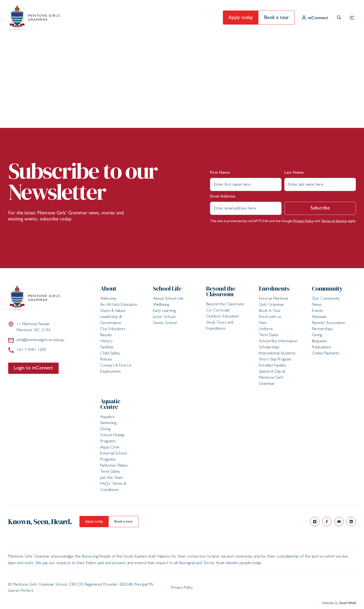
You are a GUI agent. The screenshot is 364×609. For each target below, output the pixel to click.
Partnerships (322, 329)
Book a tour (276, 18)
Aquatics (107, 417)
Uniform (266, 329)
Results (106, 335)
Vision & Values (113, 311)
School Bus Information (278, 342)
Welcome (108, 299)
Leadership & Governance (111, 320)
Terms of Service (334, 221)
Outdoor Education (223, 317)
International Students (277, 354)
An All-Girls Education (119, 305)
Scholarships (269, 348)
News (317, 305)
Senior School (165, 323)
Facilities (107, 348)
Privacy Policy (303, 221)
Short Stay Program (275, 360)
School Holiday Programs (112, 439)
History (106, 342)
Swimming (108, 423)
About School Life (168, 299)
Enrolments (274, 288)
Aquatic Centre (110, 404)
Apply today (241, 18)
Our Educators (113, 329)
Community (327, 288)
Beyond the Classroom (221, 291)
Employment (111, 372)
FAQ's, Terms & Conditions (113, 487)
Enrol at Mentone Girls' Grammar (274, 302)
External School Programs (113, 457)
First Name (220, 173)
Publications (321, 348)
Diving (105, 429)
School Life (167, 288)
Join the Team (112, 478)
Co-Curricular (218, 311)
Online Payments (326, 354)
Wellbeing (161, 305)
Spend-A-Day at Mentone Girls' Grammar (272, 378)
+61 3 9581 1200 (27, 350)
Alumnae (319, 317)
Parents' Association (329, 323)
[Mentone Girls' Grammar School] (34, 18)
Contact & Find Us (116, 366)
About (108, 288)
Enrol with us (270, 317)
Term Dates (269, 335)
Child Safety (110, 354)
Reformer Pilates (114, 466)
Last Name (294, 173)
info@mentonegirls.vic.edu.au (36, 340)
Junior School (164, 317)
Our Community (326, 299)
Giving (317, 335)
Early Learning (164, 311)
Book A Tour (270, 311)
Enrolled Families (273, 366)
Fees (263, 323)
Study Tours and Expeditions (220, 326)
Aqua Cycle (110, 448)
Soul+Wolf (348, 603)
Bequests (320, 342)
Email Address (223, 197)
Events (318, 311)
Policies (106, 360)
